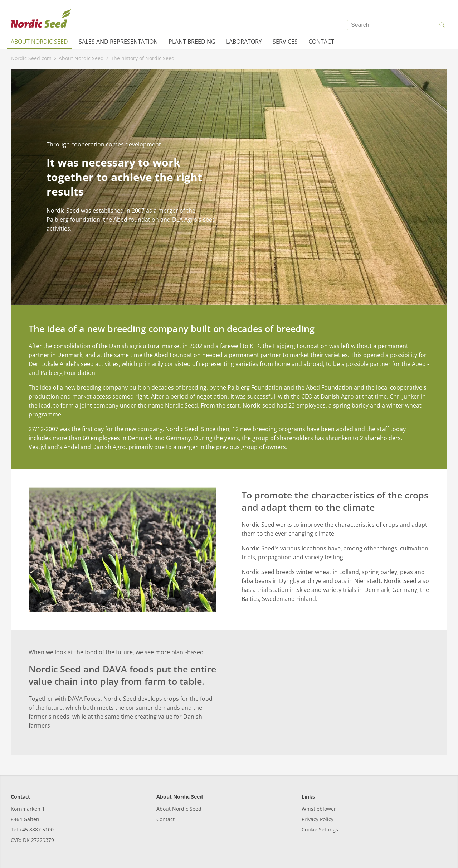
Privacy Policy (318, 819)
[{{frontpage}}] (41, 20)
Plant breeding (192, 42)
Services (285, 42)
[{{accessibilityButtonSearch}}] (442, 25)
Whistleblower (319, 809)
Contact (321, 42)
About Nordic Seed (39, 42)
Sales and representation (118, 42)
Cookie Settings (320, 830)
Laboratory (244, 42)
